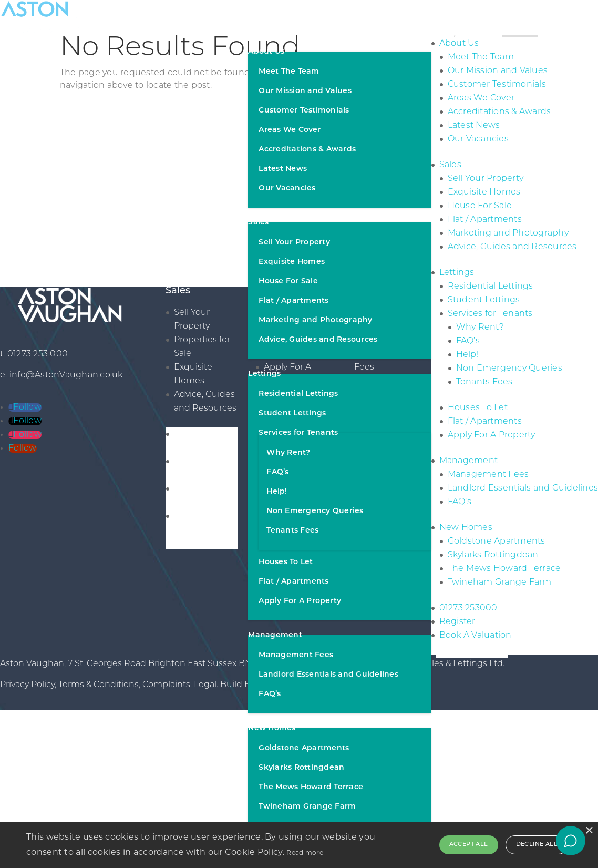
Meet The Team (289, 72)
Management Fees (296, 655)
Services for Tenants (298, 433)
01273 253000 (468, 608)
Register (457, 622)
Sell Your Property (294, 243)
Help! (277, 492)
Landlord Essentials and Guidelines (328, 675)
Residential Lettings (298, 394)
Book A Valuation (476, 636)
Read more (305, 852)
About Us (266, 52)
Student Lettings (292, 413)
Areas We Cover (290, 130)
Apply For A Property (300, 601)
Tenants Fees (292, 531)
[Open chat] (571, 841)
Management (275, 635)
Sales (258, 223)
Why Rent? (288, 453)
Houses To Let (286, 562)
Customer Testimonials (304, 111)
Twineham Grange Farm (307, 807)
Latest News (283, 169)
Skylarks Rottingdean (301, 768)
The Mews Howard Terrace (311, 787)
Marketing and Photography (315, 320)
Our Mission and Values (305, 91)
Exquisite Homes (292, 262)
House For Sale (288, 282)
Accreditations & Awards (307, 150)
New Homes (272, 728)
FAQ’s (277, 472)
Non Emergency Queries (315, 511)
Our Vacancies (287, 188)
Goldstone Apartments (304, 748)
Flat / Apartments (293, 301)
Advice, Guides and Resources (318, 340)
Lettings (264, 374)
